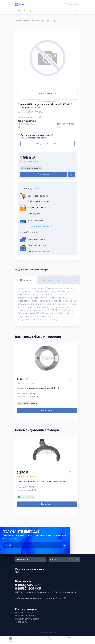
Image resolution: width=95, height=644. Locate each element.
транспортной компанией (40, 226)
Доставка (78, 280)
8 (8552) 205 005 (28, 589)
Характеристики (52, 280)
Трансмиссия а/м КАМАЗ (29, 117)
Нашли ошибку (56, 21)
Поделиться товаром (49, 21)
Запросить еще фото (48, 93)
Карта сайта (21, 622)
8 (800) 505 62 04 (29, 585)
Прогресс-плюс (66, 124)
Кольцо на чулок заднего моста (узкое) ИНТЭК (38, 388)
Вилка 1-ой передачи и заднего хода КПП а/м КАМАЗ (42, 481)
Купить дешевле (29, 161)
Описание (26, 280)
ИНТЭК (36, 397)
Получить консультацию (47, 144)
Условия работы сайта (27, 619)
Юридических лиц (40, 251)
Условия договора (25, 616)
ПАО (34, 490)
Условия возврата (25, 613)
